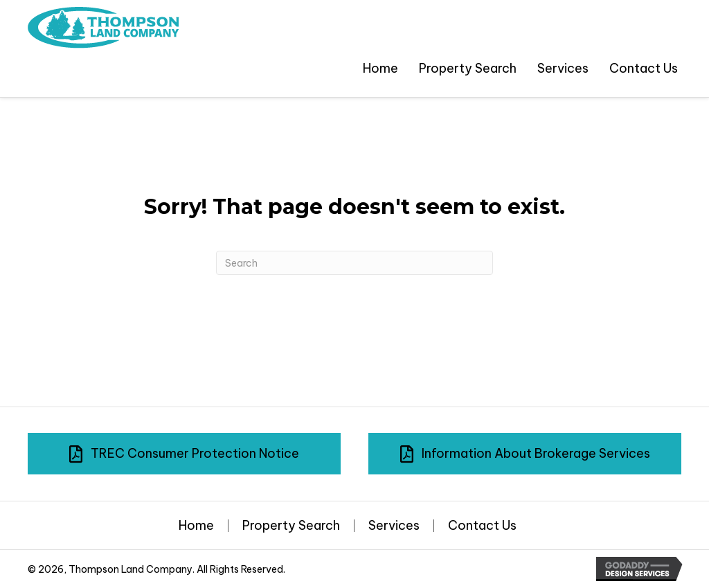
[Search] (354, 263)
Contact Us (482, 526)
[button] (184, 454)
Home (196, 526)
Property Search (291, 526)
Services (394, 526)
